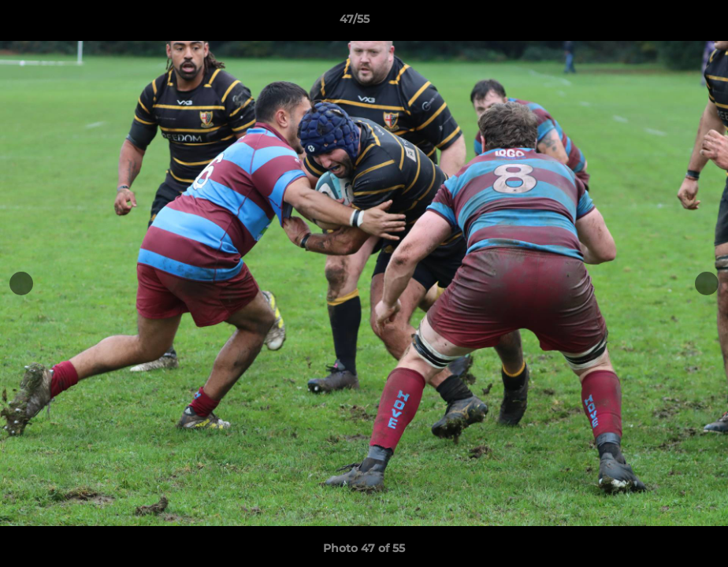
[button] (662, 23)
